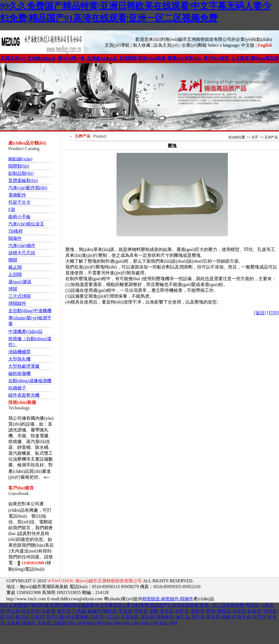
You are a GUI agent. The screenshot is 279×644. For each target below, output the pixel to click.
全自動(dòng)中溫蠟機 (30, 311)
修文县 (182, 617)
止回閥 (15, 274)
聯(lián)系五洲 (264, 58)
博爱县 (140, 611)
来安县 (167, 611)
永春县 (48, 611)
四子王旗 (55, 617)
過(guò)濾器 (20, 282)
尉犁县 (182, 611)
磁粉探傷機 (19, 373)
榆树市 (229, 617)
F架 (12, 209)
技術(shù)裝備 (152, 58)
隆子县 (244, 617)
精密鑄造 (151, 599)
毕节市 (259, 617)
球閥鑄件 (17, 303)
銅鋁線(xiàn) (20, 159)
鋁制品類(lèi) (21, 173)
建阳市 (197, 611)
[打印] (273, 313)
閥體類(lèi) (19, 166)
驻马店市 (31, 611)
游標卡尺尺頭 (22, 253)
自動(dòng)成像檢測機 (30, 381)
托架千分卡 (19, 202)
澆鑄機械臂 (19, 352)
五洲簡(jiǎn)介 (41, 59)
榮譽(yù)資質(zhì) (185, 58)
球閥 (13, 289)
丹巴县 (252, 605)
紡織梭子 (17, 388)
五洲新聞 (128, 58)
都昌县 (224, 611)
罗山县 (13, 611)
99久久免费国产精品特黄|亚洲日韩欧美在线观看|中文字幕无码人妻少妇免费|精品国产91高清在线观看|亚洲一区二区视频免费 (122, 605)
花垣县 (270, 611)
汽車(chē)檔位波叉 (26, 224)
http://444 (76, 623)
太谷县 (13, 623)
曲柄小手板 (19, 217)
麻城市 (94, 611)
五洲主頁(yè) (13, 58)
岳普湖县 (130, 617)
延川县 (7, 617)
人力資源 (240, 58)
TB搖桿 (16, 231)
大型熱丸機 (19, 359)
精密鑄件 (170, 599)
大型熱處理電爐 (24, 366)
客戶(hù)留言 (216, 58)
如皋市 (254, 611)
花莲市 (239, 611)
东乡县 (44, 623)
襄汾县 (147, 617)
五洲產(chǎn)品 (102, 59)
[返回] (260, 313)
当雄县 (59, 623)
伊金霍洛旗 (77, 617)
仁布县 (79, 611)
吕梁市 (37, 617)
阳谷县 (213, 617)
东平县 (198, 617)
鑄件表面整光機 (24, 395)
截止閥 (15, 267)
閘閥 (13, 260)
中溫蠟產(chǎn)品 (25, 331)
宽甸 (211, 611)
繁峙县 (110, 611)
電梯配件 (17, 195)
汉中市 (97, 617)
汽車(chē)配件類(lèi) (28, 188)
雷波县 (125, 611)
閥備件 (15, 238)
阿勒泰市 (165, 617)
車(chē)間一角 (71, 58)
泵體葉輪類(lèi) (23, 181)
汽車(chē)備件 (22, 246)
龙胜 (154, 611)
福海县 (28, 623)
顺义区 (22, 617)
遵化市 (64, 611)
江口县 (112, 617)
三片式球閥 (19, 296)
